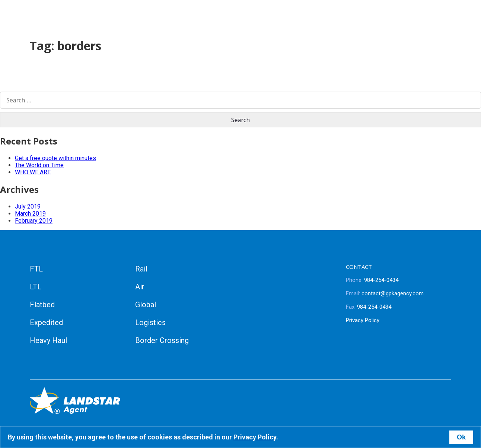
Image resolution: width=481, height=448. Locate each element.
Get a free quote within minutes (55, 158)
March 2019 (30, 214)
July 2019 (28, 206)
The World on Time (39, 165)
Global (146, 305)
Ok (461, 437)
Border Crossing (162, 340)
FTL (36, 269)
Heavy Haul (48, 340)
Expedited (46, 323)
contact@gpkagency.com (385, 293)
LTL (36, 287)
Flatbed (42, 305)
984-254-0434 (372, 280)
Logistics (150, 323)
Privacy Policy (363, 320)
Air (140, 287)
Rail (141, 269)
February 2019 (34, 221)
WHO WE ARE (33, 172)
